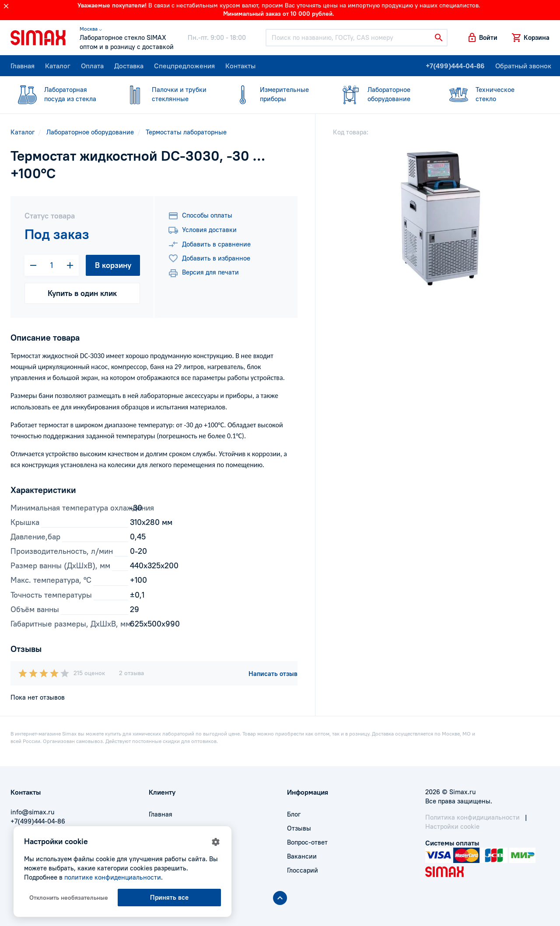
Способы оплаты (200, 216)
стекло (490, 94)
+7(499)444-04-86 (455, 66)
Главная (23, 66)
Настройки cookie (452, 826)
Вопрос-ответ (307, 842)
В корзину (113, 265)
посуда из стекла (59, 94)
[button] (482, 38)
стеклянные (167, 94)
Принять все (169, 897)
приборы (275, 94)
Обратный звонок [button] (523, 66)
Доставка (129, 66)
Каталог (58, 66)
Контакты (240, 66)
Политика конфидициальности (472, 817)
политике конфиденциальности (113, 877)
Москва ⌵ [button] (91, 29)
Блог (294, 814)
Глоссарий (303, 870)
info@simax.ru (32, 812)
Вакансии (302, 856)
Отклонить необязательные (69, 898)
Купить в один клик (82, 293)
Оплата (92, 66)
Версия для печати (203, 273)
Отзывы (299, 828)
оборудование (382, 94)
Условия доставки (202, 230)
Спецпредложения (184, 66)
